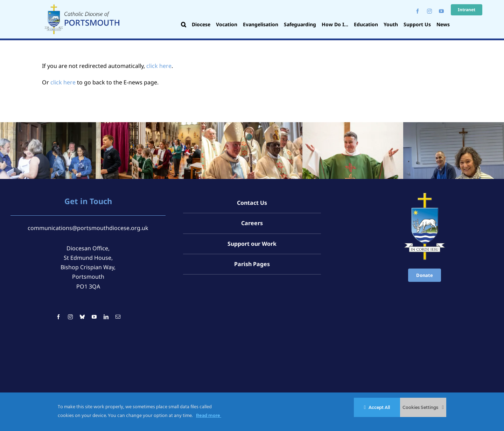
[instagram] (429, 11)
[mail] (118, 317)
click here (159, 66)
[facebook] (418, 11)
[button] (184, 25)
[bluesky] (82, 317)
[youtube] (441, 11)
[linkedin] (106, 317)
